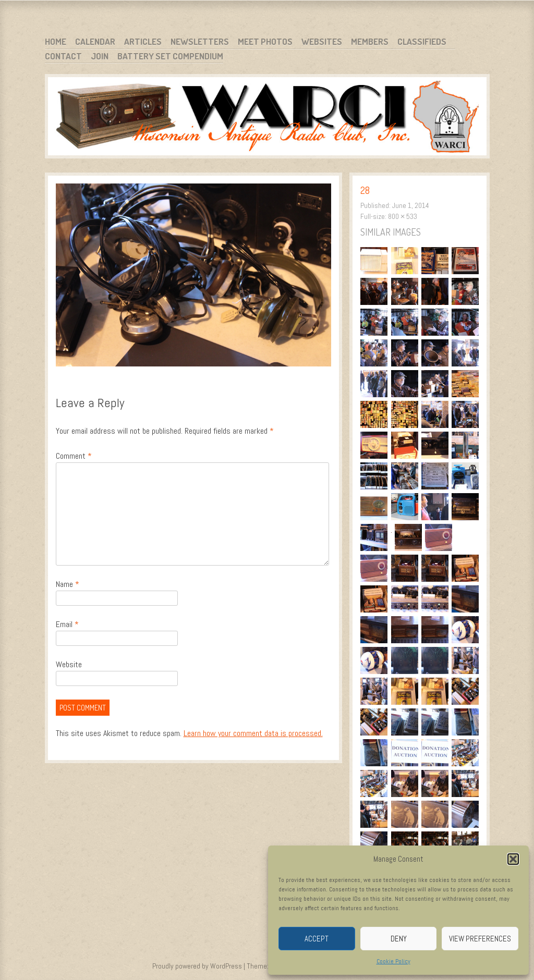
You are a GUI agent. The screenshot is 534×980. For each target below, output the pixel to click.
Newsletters (200, 41)
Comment (74, 456)
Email (67, 624)
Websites (322, 41)
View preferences (480, 939)
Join (100, 56)
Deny (399, 939)
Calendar (95, 41)
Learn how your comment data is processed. (253, 733)
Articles (143, 41)
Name (68, 584)
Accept (317, 939)
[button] (513, 859)
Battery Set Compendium (170, 56)
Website (69, 664)
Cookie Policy (393, 961)
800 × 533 (403, 216)
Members (370, 41)
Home (56, 41)
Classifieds (422, 41)
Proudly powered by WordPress (197, 966)
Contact (63, 56)
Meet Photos (265, 41)
